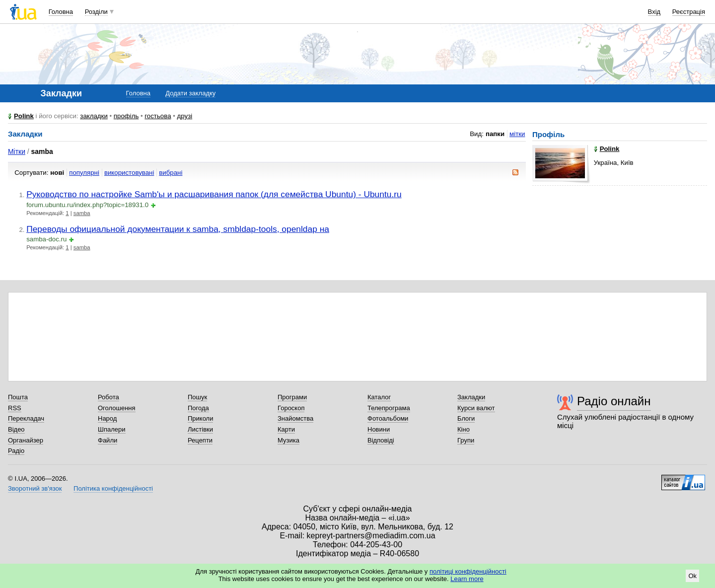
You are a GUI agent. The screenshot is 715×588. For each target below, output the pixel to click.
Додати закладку (190, 93)
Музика (288, 440)
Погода (198, 408)
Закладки (471, 397)
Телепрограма (389, 408)
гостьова (158, 116)
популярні (84, 173)
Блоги (466, 418)
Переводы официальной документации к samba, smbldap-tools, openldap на (178, 229)
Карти (286, 429)
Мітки (17, 151)
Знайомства (295, 418)
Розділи (96, 12)
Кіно (464, 429)
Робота (108, 397)
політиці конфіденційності (468, 571)
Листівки (200, 429)
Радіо (16, 451)
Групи (466, 440)
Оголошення (117, 408)
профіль (126, 116)
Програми (292, 397)
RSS (15, 408)
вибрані (171, 173)
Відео (16, 429)
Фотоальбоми (388, 418)
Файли (107, 440)
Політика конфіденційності (113, 488)
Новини (379, 429)
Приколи (200, 418)
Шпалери (112, 429)
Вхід (654, 12)
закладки (94, 116)
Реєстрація (689, 12)
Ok (692, 576)
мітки (517, 134)
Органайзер (26, 440)
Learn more (467, 579)
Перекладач (26, 418)
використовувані (129, 173)
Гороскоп (291, 408)
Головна (61, 12)
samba (82, 213)
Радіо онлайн (614, 401)
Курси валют (476, 408)
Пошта (18, 397)
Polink (24, 116)
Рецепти (200, 440)
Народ (107, 418)
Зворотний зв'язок (35, 488)
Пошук (197, 397)
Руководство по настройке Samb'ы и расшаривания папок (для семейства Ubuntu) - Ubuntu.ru (214, 194)
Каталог (379, 397)
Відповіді (381, 440)
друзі (185, 116)
